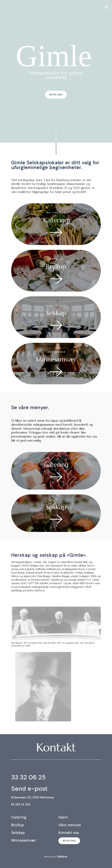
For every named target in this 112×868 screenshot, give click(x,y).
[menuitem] (106, 7)
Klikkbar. (63, 857)
